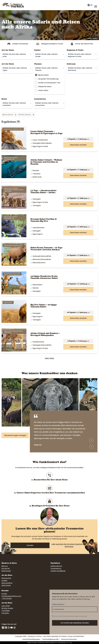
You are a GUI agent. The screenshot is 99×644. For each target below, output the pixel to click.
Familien (4, 581)
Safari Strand (6, 585)
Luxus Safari (6, 606)
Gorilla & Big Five (56, 566)
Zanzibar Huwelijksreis (58, 571)
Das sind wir (6, 568)
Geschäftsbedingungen (31, 639)
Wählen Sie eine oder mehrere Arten (14, 55)
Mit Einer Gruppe (7, 608)
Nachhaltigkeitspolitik (51, 639)
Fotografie (5, 613)
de (90, 5)
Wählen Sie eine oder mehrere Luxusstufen (47, 104)
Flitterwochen (6, 578)
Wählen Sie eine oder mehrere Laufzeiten (14, 104)
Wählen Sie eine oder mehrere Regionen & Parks (79, 55)
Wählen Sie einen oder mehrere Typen (15, 69)
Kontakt (30, 545)
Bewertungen (6, 571)
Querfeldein (6, 611)
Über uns (5, 566)
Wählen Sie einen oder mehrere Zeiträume (80, 69)
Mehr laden (49, 358)
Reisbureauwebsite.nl (51, 643)
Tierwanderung (56, 568)
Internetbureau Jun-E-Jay (65, 643)
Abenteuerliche (7, 583)
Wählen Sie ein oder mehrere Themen (46, 69)
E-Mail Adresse (58, 604)
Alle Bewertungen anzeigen (15, 435)
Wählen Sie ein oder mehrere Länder (46, 55)
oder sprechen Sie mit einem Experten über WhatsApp (69, 545)
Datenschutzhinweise (69, 639)
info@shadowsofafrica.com (11, 596)
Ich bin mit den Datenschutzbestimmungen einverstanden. (71, 616)
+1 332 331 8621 (7, 598)
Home (90, 38)
